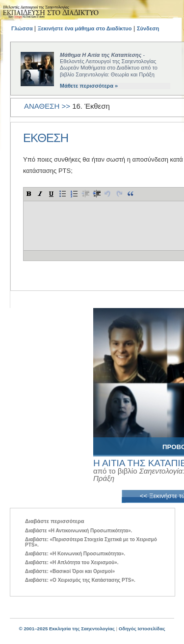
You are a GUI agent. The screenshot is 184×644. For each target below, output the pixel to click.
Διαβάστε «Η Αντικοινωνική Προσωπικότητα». (79, 531)
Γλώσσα (23, 28)
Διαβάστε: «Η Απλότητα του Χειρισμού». (72, 562)
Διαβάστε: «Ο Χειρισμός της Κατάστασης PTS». (80, 580)
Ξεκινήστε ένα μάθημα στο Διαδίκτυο (85, 28)
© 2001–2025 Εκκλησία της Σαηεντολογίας (66, 629)
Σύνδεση (148, 28)
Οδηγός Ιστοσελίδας (142, 629)
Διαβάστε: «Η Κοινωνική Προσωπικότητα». (75, 554)
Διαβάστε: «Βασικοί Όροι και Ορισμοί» (70, 571)
